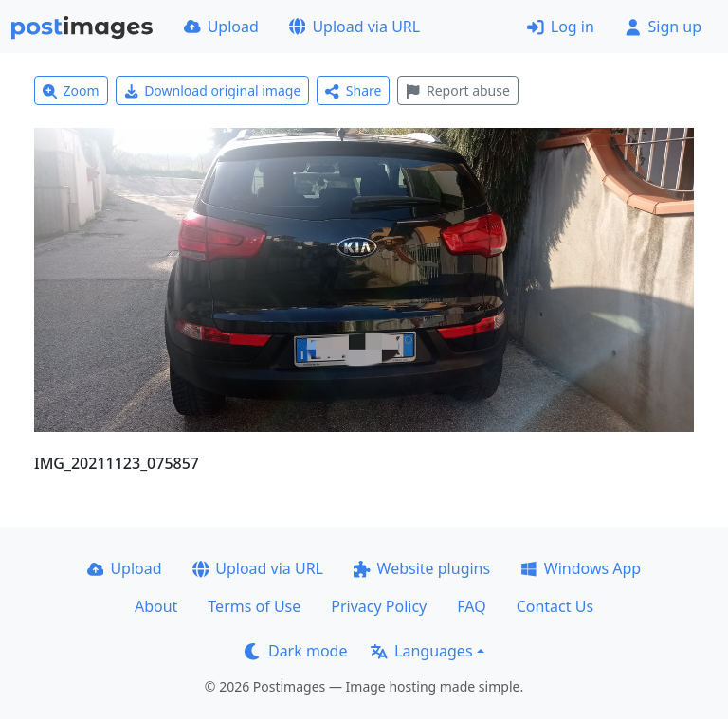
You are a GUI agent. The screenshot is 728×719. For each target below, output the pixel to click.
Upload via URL (355, 27)
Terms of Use (254, 606)
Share (353, 90)
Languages (421, 651)
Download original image (213, 90)
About (156, 606)
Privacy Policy (379, 606)
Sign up (663, 27)
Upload (221, 27)
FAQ (471, 606)
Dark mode (296, 651)
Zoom (71, 90)
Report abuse (457, 90)
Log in (561, 27)
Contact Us (555, 606)
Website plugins (422, 568)
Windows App (581, 568)
